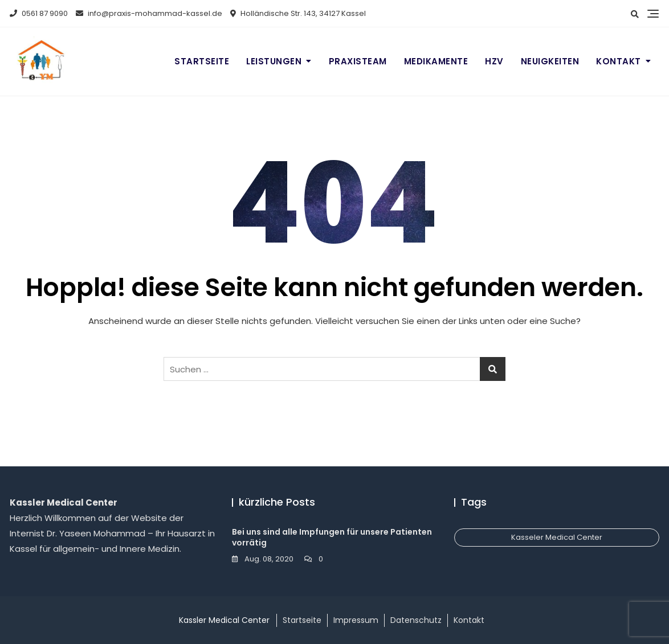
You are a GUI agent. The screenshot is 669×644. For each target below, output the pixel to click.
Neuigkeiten (550, 61)
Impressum (356, 620)
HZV (494, 61)
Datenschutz (416, 620)
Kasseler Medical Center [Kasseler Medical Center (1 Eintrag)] (557, 537)
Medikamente (436, 61)
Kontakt (619, 61)
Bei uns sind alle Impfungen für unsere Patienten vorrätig (332, 538)
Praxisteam (358, 61)
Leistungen (274, 61)
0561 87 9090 (39, 13)
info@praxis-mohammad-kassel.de (149, 13)
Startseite (202, 61)
